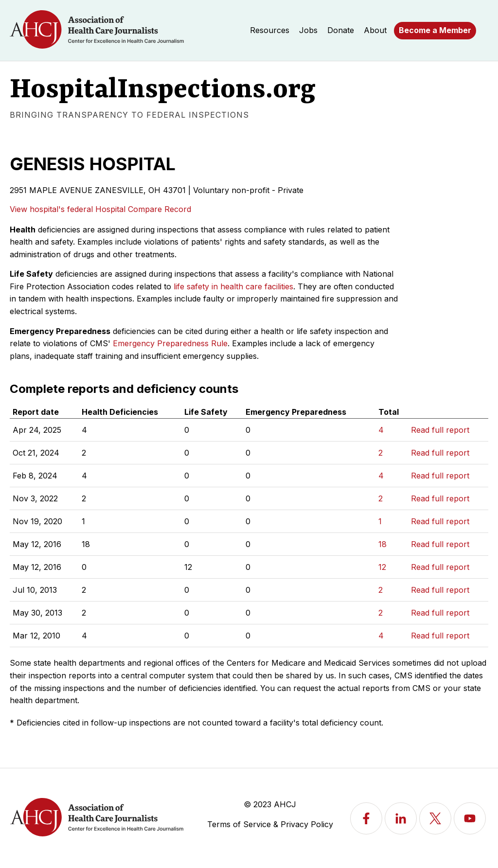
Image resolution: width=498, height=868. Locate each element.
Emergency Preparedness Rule (170, 343)
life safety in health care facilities (233, 286)
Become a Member (435, 30)
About (375, 30)
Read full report (440, 430)
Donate (341, 30)
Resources (270, 30)
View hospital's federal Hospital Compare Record (100, 209)
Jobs (308, 30)
